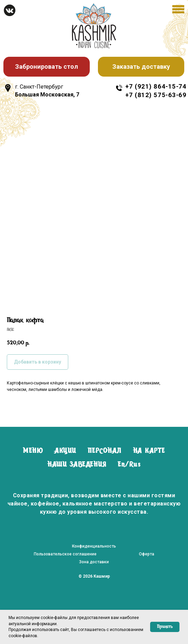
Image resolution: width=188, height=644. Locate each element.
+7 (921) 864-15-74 (156, 86)
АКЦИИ (65, 451)
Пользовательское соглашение (65, 554)
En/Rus (129, 465)
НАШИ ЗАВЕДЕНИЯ (77, 465)
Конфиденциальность (94, 546)
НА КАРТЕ (149, 451)
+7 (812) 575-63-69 (156, 95)
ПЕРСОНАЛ (105, 451)
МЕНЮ (33, 451)
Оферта (147, 554)
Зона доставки (94, 562)
